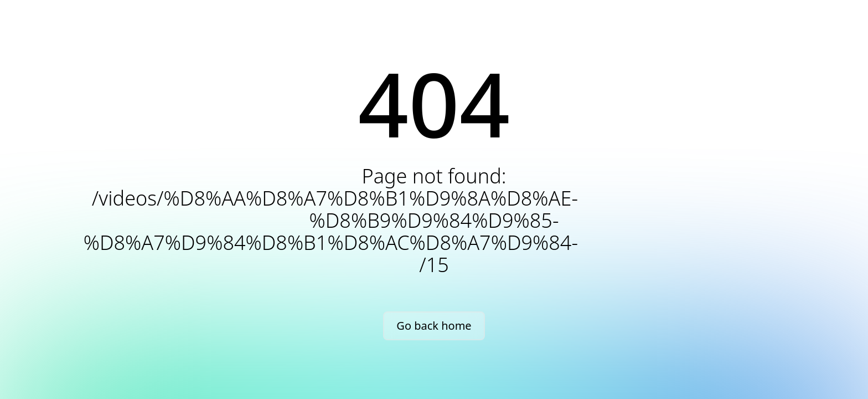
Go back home (434, 326)
